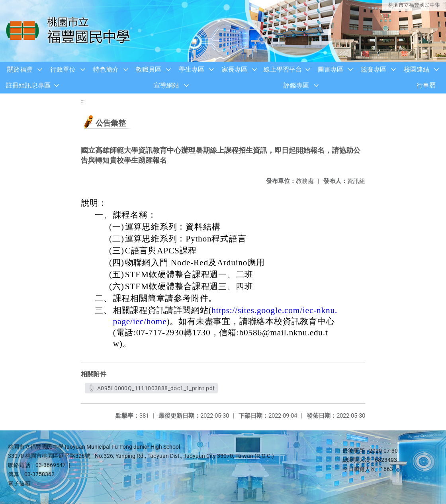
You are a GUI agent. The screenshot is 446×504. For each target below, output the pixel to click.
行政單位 (63, 69)
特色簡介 (106, 69)
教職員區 (149, 69)
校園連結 (417, 69)
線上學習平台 (283, 69)
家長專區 (235, 69)
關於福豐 (20, 69)
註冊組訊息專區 (28, 85)
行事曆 (426, 85)
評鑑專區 (296, 85)
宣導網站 (166, 85)
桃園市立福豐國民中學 (414, 5)
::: (83, 101)
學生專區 (192, 69)
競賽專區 (374, 69)
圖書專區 (331, 69)
